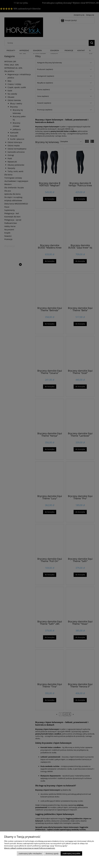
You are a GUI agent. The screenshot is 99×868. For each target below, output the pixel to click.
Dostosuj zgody (52, 853)
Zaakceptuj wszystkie (71, 853)
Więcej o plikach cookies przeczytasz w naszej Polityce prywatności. (30, 848)
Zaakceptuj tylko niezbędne (30, 853)
